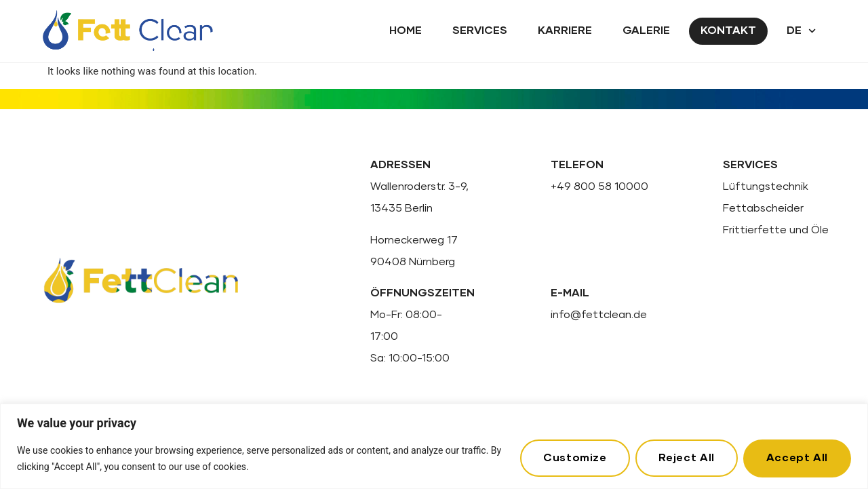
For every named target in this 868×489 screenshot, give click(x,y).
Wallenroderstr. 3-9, (419, 187)
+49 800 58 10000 (599, 187)
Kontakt (728, 31)
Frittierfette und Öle (776, 230)
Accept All (797, 458)
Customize (574, 458)
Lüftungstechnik (766, 187)
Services (480, 31)
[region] (434, 446)
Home (406, 31)
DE (801, 31)
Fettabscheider (763, 208)
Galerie (646, 31)
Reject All (686, 458)
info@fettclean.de (599, 315)
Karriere (565, 31)
